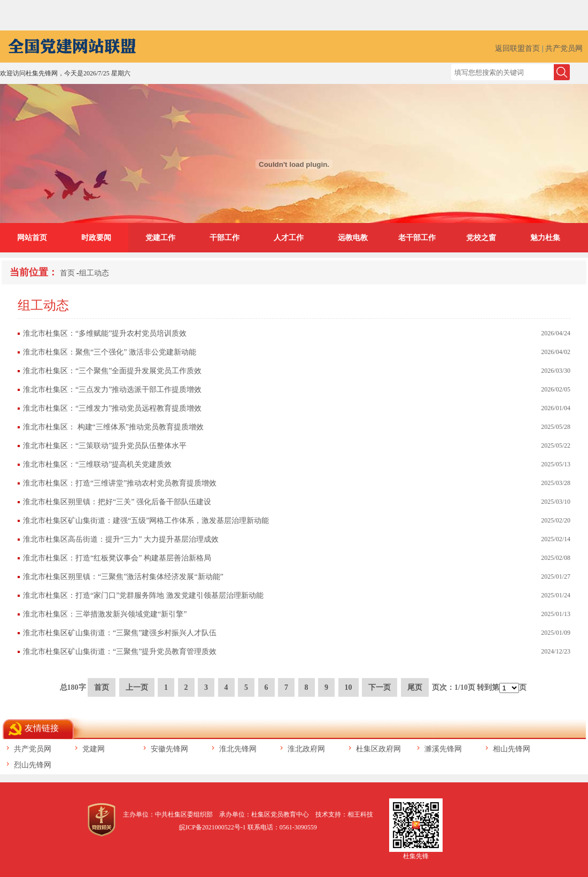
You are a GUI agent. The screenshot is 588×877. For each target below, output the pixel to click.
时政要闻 (96, 238)
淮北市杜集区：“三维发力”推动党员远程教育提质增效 (112, 408)
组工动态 (94, 273)
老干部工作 (417, 238)
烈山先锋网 (33, 765)
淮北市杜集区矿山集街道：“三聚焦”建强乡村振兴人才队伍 (120, 633)
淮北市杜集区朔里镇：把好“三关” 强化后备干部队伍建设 (117, 502)
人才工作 (289, 238)
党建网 (94, 749)
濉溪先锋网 (443, 749)
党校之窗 (481, 238)
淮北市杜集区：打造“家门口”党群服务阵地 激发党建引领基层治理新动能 (143, 595)
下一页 (380, 687)
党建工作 (160, 238)
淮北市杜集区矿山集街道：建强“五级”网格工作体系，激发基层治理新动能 (146, 521)
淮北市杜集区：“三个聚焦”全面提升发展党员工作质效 (112, 371)
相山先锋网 (512, 749)
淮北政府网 (306, 749)
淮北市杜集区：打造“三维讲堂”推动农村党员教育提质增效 (120, 483)
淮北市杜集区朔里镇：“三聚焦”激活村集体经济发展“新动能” (123, 577)
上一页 (137, 687)
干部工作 (225, 238)
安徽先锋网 (169, 749)
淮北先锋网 (238, 749)
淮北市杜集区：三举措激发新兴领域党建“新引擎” (105, 614)
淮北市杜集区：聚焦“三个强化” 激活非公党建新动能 (110, 352)
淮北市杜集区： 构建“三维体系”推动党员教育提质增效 (113, 427)
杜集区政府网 (378, 749)
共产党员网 (564, 48)
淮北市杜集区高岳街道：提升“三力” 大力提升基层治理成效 (121, 539)
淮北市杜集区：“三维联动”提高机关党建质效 (97, 464)
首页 (67, 273)
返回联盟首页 (517, 48)
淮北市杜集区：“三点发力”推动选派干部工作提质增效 (112, 390)
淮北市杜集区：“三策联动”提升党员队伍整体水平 (105, 446)
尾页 (415, 687)
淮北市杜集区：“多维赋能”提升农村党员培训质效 (105, 333)
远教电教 (353, 238)
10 (349, 687)
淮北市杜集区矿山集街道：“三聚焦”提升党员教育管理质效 (120, 652)
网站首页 (32, 238)
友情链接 (42, 728)
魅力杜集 (545, 238)
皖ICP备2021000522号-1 (212, 827)
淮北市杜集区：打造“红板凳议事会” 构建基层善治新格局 (117, 558)
